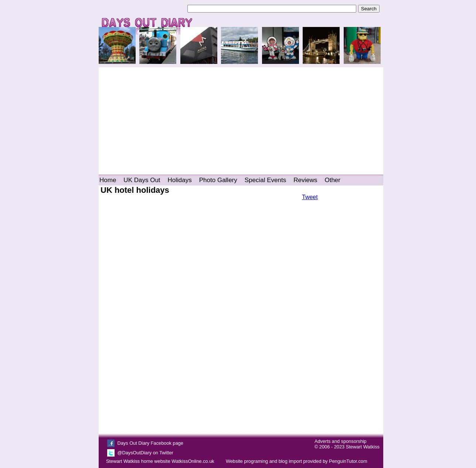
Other (332, 180)
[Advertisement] (241, 117)
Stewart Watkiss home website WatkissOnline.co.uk (160, 461)
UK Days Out (142, 180)
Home (108, 180)
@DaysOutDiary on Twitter (145, 453)
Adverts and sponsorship (341, 441)
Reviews (305, 180)
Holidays (180, 180)
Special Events (265, 180)
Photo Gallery (218, 180)
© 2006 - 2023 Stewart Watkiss (347, 447)
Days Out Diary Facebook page (150, 443)
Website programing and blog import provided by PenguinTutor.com (297, 461)
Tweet (310, 197)
